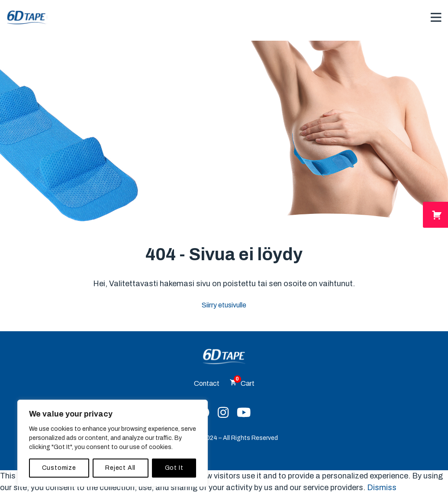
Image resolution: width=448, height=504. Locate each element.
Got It (174, 468)
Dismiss (382, 488)
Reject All (120, 468)
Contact (207, 383)
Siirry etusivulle (224, 305)
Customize (59, 468)
